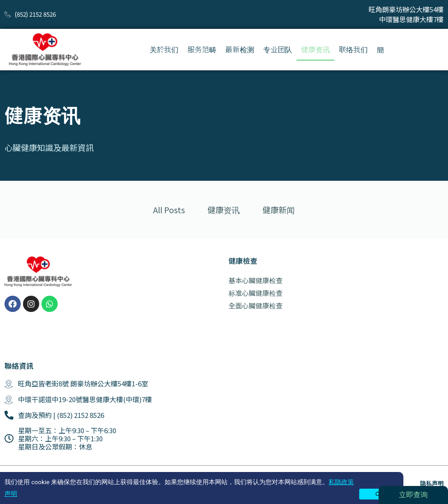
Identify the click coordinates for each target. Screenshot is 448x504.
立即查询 (413, 495)
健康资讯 (315, 49)
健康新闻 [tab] (279, 210)
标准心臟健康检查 (256, 293)
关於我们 (164, 49)
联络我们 (353, 49)
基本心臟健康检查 (256, 280)
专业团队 (278, 49)
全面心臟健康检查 (256, 305)
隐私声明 (432, 483)
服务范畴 (202, 49)
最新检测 (240, 49)
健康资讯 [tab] (224, 210)
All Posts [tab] (169, 210)
